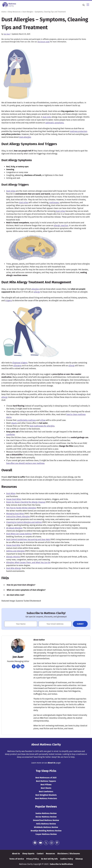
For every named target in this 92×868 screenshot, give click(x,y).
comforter (10, 435)
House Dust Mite (13, 545)
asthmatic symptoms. (55, 123)
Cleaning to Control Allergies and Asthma (24, 522)
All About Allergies (14, 528)
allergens (17, 366)
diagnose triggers (20, 363)
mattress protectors (79, 131)
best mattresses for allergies (42, 426)
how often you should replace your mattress (25, 463)
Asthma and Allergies (15, 551)
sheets (14, 423)
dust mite (47, 117)
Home (4, 12)
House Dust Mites (14, 499)
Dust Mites (11, 493)
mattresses (54, 203)
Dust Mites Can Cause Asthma (19, 534)
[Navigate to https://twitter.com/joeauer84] (18, 666)
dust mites (24, 203)
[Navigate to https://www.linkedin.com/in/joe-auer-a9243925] (22, 666)
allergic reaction (61, 226)
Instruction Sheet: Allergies (18, 516)
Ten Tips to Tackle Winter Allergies (21, 508)
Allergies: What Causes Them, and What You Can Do (28, 562)
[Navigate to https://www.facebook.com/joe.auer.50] (14, 666)
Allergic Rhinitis (13, 557)
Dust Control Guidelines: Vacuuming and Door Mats (28, 539)
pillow (43, 420)
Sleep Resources (14, 12)
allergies (35, 289)
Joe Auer (7, 34)
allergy (37, 292)
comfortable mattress (26, 420)
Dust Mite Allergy (14, 568)
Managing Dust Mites (15, 514)
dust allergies (25, 137)
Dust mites (11, 191)
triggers (9, 300)
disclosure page (44, 42)
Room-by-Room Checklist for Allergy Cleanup (26, 502)
